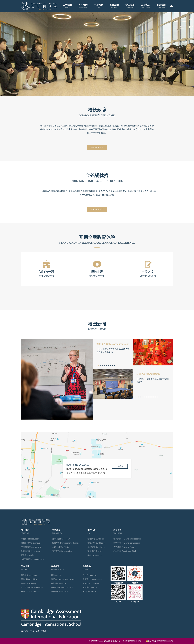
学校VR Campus (95, 555)
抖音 (32, 631)
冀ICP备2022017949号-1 (133, 641)
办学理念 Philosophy (61, 539)
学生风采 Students (29, 575)
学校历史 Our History (96, 543)
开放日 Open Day (90, 575)
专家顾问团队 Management (33, 559)
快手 (38, 631)
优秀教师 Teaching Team (124, 547)
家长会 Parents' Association (63, 579)
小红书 (44, 631)
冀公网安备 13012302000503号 (159, 641)
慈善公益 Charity (95, 551)
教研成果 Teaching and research (127, 539)
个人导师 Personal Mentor (32, 587)
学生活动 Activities (29, 579)
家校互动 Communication (62, 587)
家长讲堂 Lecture (58, 583)
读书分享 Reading (29, 583)
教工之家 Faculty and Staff (125, 551)
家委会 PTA (56, 575)
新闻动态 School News (31, 551)
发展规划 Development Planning (66, 543)
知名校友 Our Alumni (96, 547)
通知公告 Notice (28, 555)
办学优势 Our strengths (62, 551)
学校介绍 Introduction (30, 539)
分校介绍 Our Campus (31, 543)
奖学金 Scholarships (91, 583)
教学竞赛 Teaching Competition (127, 543)
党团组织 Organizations (31, 547)
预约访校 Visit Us (90, 587)
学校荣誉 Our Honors (96, 539)
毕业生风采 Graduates (31, 591)
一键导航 (120, 466)
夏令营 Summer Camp (92, 579)
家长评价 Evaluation (60, 591)
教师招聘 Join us (90, 591)
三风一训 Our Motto (61, 547)
